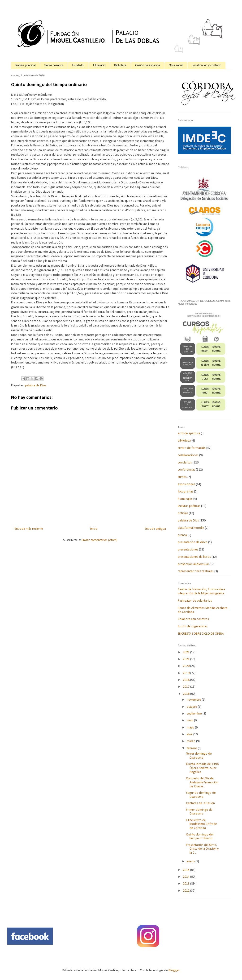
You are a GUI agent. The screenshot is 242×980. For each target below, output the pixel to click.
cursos (182, 477)
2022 (187, 652)
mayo (191, 728)
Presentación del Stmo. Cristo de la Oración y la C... (202, 849)
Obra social (176, 65)
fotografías (186, 492)
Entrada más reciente (29, 529)
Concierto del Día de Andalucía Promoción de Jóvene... (202, 783)
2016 (187, 694)
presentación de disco (193, 542)
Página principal (25, 65)
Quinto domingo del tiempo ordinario (200, 837)
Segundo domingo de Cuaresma (201, 795)
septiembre (195, 714)
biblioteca (184, 441)
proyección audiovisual (193, 564)
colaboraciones (188, 455)
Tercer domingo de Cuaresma (199, 756)
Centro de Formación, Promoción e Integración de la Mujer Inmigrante (201, 591)
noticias (183, 513)
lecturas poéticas (189, 506)
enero (191, 862)
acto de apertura (189, 433)
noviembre (194, 700)
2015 (187, 870)
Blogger (174, 970)
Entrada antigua (155, 529)
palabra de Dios (36, 386)
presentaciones (188, 550)
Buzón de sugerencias (193, 626)
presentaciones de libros (194, 557)
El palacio (99, 65)
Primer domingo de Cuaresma (199, 812)
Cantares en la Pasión (200, 803)
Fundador (78, 65)
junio (190, 721)
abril (190, 734)
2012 (187, 891)
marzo (191, 741)
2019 (187, 673)
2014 (187, 877)
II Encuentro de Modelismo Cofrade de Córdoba (201, 824)
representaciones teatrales (196, 571)
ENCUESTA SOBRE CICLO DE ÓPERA (201, 634)
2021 (187, 659)
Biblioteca (120, 65)
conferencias (186, 470)
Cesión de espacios (148, 65)
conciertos (185, 463)
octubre (192, 707)
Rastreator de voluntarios (195, 601)
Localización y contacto (207, 65)
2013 (187, 884)
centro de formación (192, 448)
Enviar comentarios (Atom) (100, 540)
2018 (187, 680)
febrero (192, 748)
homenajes (185, 499)
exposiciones (186, 484)
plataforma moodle (191, 528)
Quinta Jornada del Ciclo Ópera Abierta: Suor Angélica (202, 768)
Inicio (94, 529)
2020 (187, 666)
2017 (187, 687)
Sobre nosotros (54, 65)
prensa (182, 535)
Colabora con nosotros (193, 619)
